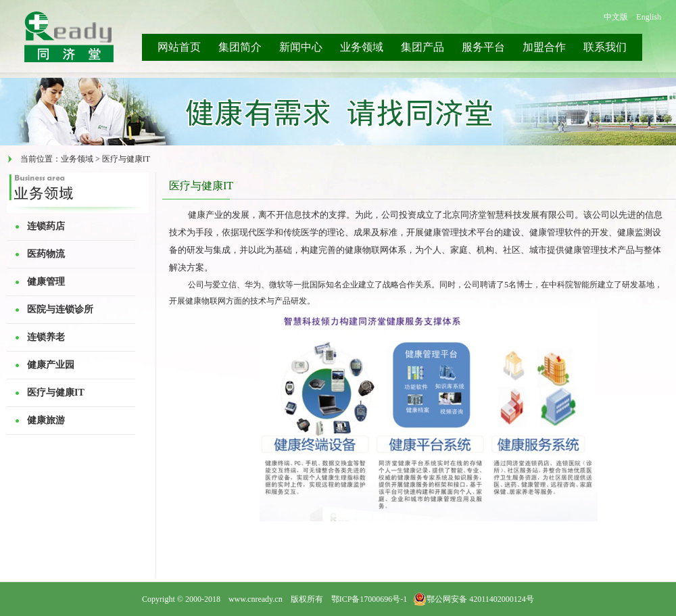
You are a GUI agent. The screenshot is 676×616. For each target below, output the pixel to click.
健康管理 (46, 282)
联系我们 (605, 47)
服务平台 (483, 47)
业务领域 (362, 47)
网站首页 (179, 47)
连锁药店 (46, 226)
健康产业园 (51, 365)
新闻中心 (301, 47)
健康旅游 (46, 420)
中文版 (616, 17)
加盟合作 (544, 47)
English (649, 17)
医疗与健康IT (56, 393)
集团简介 (240, 47)
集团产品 (422, 47)
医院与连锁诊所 (60, 309)
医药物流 (46, 254)
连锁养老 (46, 337)
